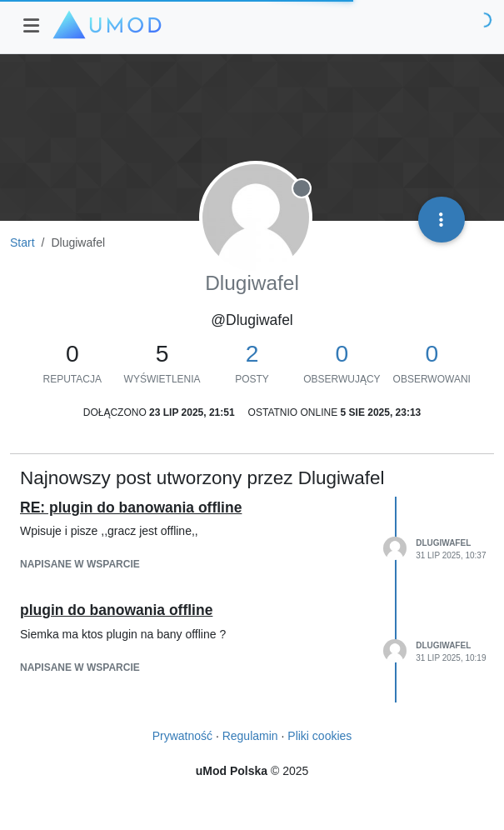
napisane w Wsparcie (80, 564)
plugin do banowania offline (116, 610)
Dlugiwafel (443, 543)
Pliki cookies (319, 736)
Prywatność (182, 736)
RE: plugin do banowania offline (131, 507)
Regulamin (250, 736)
